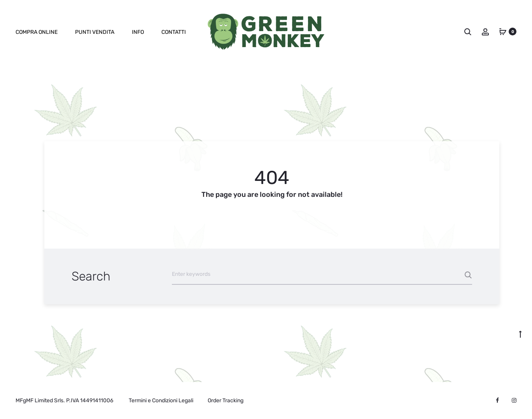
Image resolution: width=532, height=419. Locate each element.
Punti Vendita (95, 32)
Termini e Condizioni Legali (161, 401)
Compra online (37, 32)
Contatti (174, 32)
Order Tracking (226, 401)
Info (138, 32)
